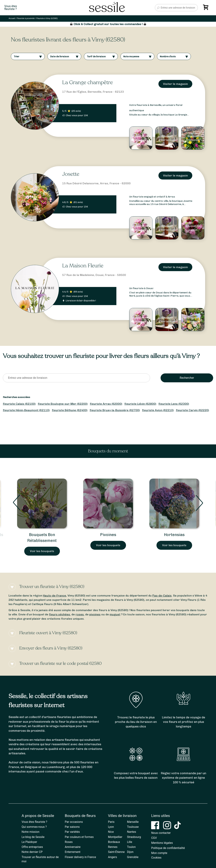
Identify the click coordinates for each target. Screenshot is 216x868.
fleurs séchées (60, 614)
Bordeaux (114, 842)
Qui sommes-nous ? (34, 827)
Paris (111, 822)
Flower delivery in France (80, 857)
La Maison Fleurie (83, 266)
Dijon (130, 852)
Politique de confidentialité (168, 848)
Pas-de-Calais (162, 596)
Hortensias (174, 535)
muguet (115, 614)
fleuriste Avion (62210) (158, 410)
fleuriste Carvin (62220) (192, 410)
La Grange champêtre (88, 82)
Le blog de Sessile (33, 837)
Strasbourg (134, 837)
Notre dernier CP (32, 852)
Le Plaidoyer (29, 842)
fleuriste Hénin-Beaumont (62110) (26, 410)
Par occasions (74, 822)
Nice (111, 832)
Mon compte (159, 853)
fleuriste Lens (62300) (174, 404)
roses (80, 614)
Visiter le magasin (175, 84)
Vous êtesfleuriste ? (11, 8)
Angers (112, 857)
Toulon (131, 847)
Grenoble (133, 857)
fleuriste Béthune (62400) (70, 410)
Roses (69, 842)
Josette (71, 174)
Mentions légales (162, 843)
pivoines (95, 614)
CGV (154, 838)
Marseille (133, 822)
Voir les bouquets (42, 551)
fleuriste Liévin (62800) (140, 404)
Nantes (132, 832)
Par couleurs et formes (79, 837)
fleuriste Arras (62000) (106, 404)
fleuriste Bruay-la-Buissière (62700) (115, 410)
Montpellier (115, 837)
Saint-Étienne (116, 852)
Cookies (156, 858)
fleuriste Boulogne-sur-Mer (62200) (63, 404)
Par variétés (72, 832)
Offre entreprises (32, 847)
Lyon (111, 827)
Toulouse (133, 827)
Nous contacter (161, 833)
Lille (130, 842)
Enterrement (73, 852)
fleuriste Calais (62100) (19, 404)
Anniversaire (73, 847)
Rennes (113, 847)
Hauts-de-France (55, 596)
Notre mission (30, 832)
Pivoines (108, 535)
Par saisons (72, 827)
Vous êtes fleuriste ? (34, 822)
